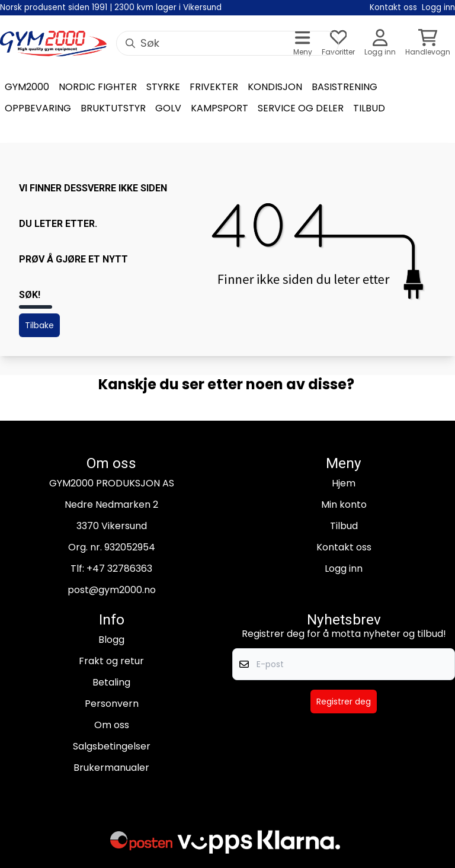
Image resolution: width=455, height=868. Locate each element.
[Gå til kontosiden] (380, 44)
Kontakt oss (344, 547)
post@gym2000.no (112, 590)
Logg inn (344, 568)
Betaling (111, 682)
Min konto (344, 505)
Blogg (111, 640)
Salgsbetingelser (112, 746)
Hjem (344, 483)
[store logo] (53, 44)
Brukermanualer (111, 768)
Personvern (112, 704)
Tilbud (344, 526)
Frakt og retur (111, 661)
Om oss (112, 725)
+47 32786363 (119, 568)
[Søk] (227, 43)
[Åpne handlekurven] (428, 44)
